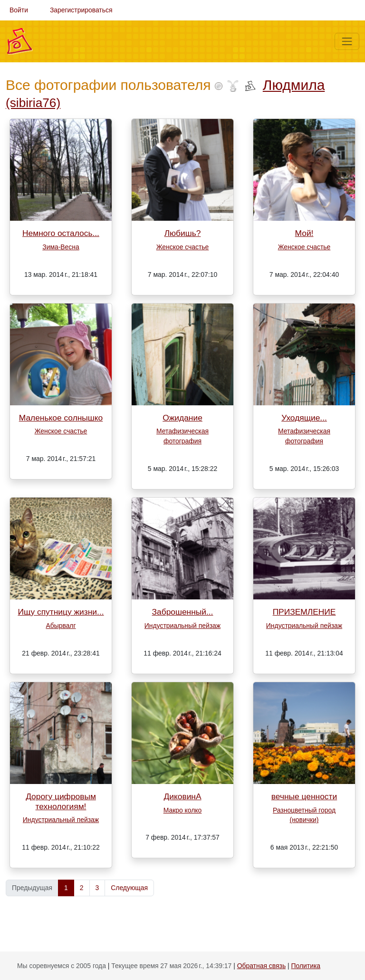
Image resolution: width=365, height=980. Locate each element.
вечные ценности (304, 796)
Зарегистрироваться (81, 10)
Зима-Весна (61, 247)
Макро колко (183, 810)
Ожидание (182, 418)
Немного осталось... (61, 233)
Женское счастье (183, 247)
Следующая (129, 888)
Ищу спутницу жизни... (61, 612)
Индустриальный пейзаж (182, 626)
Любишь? (183, 233)
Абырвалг (61, 626)
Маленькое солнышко (61, 418)
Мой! (304, 233)
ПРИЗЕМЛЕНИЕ (304, 612)
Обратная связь (261, 966)
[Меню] (347, 41)
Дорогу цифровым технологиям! (61, 801)
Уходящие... (304, 418)
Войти (19, 10)
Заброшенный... (183, 612)
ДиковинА (182, 796)
